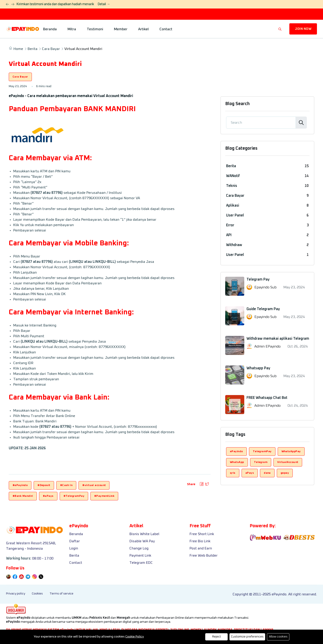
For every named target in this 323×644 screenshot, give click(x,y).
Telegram (261, 462)
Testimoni (95, 29)
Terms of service (61, 594)
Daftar (75, 541)
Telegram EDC (141, 563)
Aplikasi (233, 205)
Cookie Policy (135, 637)
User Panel (235, 215)
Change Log (139, 548)
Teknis (232, 186)
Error (230, 225)
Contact (166, 29)
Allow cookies (278, 637)
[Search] (261, 123)
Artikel (143, 29)
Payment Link (140, 555)
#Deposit (44, 485)
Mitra (72, 29)
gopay (285, 473)
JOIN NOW (303, 29)
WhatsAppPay (291, 452)
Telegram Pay (258, 279)
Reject (217, 637)
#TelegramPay (74, 496)
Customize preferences (247, 637)
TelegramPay (262, 452)
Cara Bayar (51, 49)
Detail (104, 4)
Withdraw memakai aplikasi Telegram (278, 339)
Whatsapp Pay (258, 368)
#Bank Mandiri (23, 496)
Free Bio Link (200, 541)
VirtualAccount (288, 462)
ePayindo (236, 452)
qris (233, 473)
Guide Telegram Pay (263, 309)
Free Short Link (202, 534)
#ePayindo (20, 485)
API (229, 235)
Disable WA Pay (142, 541)
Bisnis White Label (144, 534)
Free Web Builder (204, 555)
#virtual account (94, 485)
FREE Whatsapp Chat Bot (267, 398)
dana (267, 473)
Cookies (37, 594)
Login (74, 548)
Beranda (50, 29)
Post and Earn (201, 548)
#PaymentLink (104, 496)
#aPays (48, 496)
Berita (33, 49)
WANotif (233, 176)
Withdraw (234, 245)
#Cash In (66, 485)
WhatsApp (237, 462)
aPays (250, 473)
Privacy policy (16, 594)
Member (121, 29)
